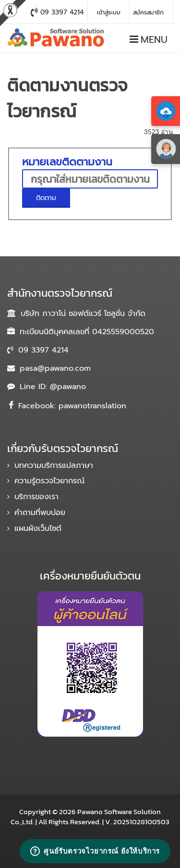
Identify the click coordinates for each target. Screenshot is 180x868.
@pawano (68, 387)
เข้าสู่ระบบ (109, 13)
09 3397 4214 (43, 350)
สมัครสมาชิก (148, 13)
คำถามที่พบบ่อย (40, 513)
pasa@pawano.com (55, 368)
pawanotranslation (92, 406)
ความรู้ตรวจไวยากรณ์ (49, 481)
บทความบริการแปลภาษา (54, 465)
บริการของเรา (36, 497)
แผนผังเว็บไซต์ (38, 528)
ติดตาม (39, 198)
